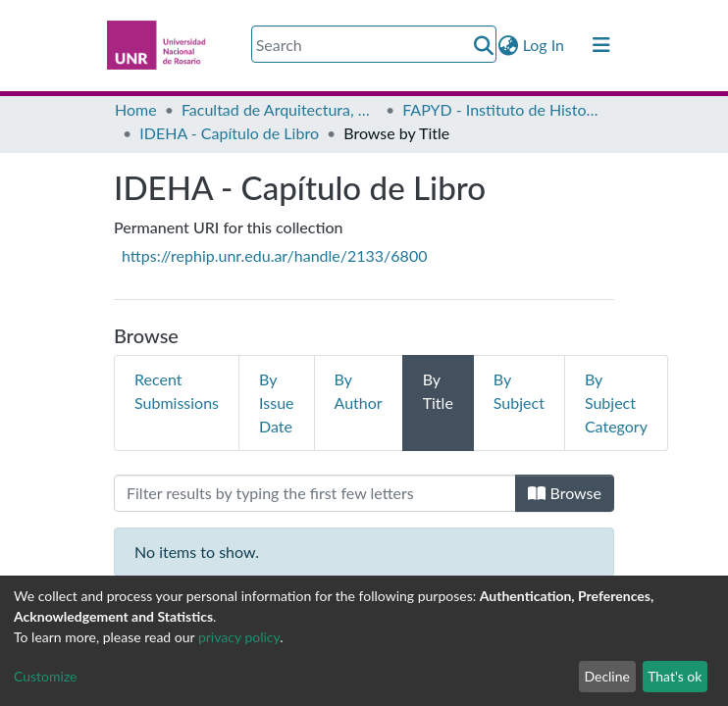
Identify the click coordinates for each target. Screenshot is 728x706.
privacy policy (239, 637)
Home (136, 109)
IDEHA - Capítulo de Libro (229, 133)
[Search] (374, 44)
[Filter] (315, 493)
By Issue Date (276, 403)
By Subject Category (616, 403)
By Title (438, 391)
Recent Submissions (177, 391)
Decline (607, 676)
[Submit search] (484, 45)
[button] (509, 45)
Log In (545, 45)
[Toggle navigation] (601, 45)
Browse (565, 493)
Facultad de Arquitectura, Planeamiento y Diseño (280, 109)
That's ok (675, 676)
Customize (46, 676)
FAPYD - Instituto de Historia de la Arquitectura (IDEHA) (500, 109)
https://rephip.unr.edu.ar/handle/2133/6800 (274, 255)
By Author (359, 391)
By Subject (519, 391)
